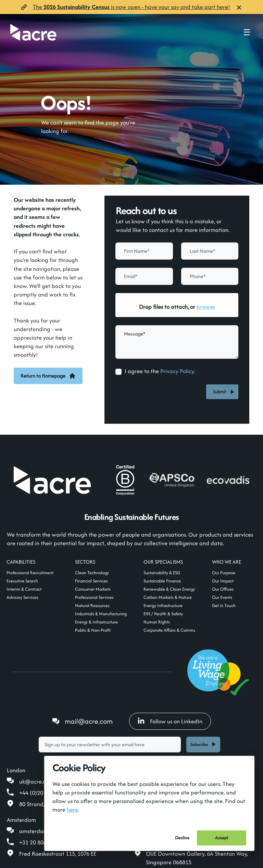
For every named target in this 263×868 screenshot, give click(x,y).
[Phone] (210, 276)
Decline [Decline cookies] (182, 838)
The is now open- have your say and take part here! (131, 7)
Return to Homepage (48, 376)
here (72, 810)
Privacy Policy (177, 371)
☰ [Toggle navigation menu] (247, 32)
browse (206, 307)
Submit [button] (221, 392)
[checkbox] (118, 372)
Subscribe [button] (199, 744)
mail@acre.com (89, 721)
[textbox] (144, 251)
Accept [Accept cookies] (222, 838)
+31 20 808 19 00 (40, 842)
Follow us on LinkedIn (170, 721)
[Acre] (33, 32)
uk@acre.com (36, 781)
